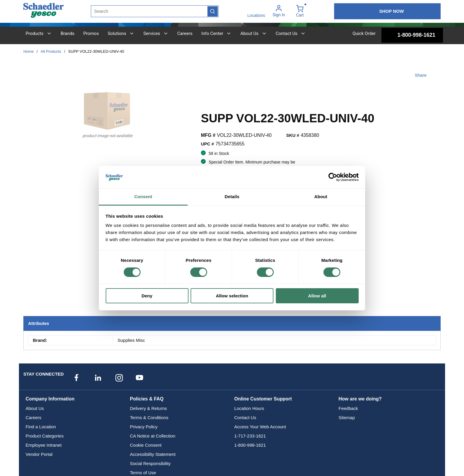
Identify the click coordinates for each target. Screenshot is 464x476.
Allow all (317, 296)
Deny (147, 296)
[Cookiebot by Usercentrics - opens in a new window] (333, 177)
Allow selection (232, 296)
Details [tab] (232, 197)
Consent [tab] (143, 197)
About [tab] (321, 197)
